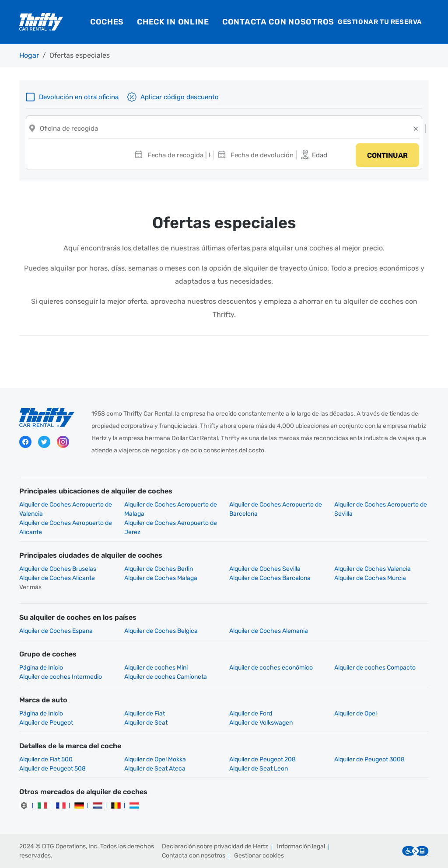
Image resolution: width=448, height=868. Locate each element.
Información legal (301, 846)
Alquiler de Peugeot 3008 (369, 759)
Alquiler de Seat (146, 723)
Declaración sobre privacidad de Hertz (215, 846)
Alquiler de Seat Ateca (155, 769)
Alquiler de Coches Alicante (57, 578)
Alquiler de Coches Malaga (161, 578)
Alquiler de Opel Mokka (155, 759)
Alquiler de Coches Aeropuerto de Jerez (171, 528)
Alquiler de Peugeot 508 (52, 769)
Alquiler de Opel (355, 713)
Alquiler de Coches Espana (56, 631)
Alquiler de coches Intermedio (61, 677)
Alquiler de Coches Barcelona (270, 578)
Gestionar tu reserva (380, 22)
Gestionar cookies (259, 856)
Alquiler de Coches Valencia (373, 569)
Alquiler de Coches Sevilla (265, 569)
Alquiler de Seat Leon (259, 769)
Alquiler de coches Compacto (375, 668)
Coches (107, 22)
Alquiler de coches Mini (156, 668)
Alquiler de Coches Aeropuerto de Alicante (66, 528)
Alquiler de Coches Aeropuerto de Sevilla (381, 509)
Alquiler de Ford (251, 713)
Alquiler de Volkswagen (261, 723)
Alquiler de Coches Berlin (159, 569)
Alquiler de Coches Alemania (269, 631)
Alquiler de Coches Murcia (370, 578)
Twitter (44, 442)
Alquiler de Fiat (145, 713)
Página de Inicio (41, 668)
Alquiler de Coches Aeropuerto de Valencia (66, 509)
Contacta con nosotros (278, 22)
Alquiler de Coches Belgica (161, 631)
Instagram (63, 442)
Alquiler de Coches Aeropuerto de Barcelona (276, 509)
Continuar (387, 155)
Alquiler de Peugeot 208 (262, 759)
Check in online (173, 22)
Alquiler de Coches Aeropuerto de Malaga (171, 509)
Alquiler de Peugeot (46, 723)
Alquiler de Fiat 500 (46, 759)
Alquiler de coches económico (271, 668)
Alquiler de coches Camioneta (166, 677)
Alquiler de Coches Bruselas (58, 569)
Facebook (25, 442)
